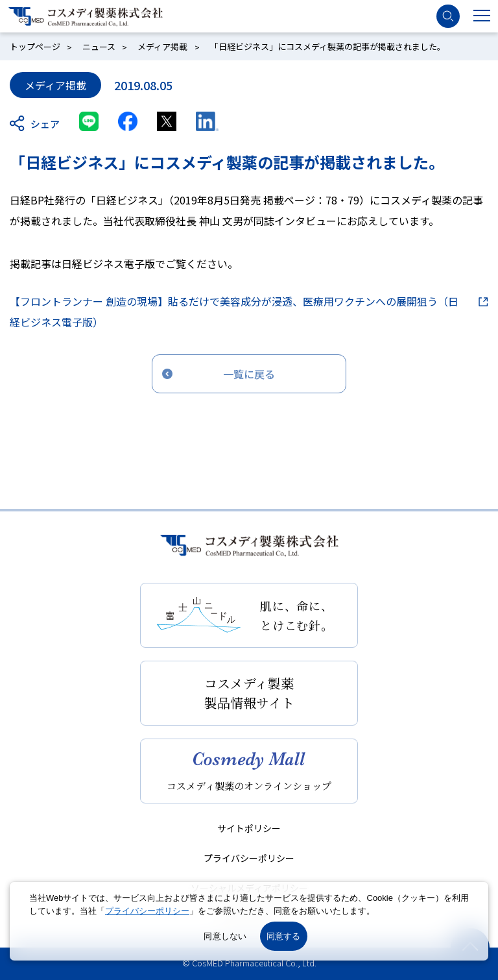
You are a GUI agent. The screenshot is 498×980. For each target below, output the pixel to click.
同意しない (225, 936)
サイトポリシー (249, 828)
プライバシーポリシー (249, 858)
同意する (284, 936)
